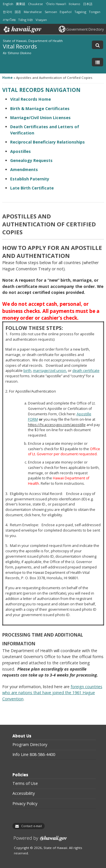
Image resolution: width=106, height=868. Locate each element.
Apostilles (20, 151)
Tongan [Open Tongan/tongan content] (95, 12)
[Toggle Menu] (98, 62)
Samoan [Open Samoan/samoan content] (51, 12)
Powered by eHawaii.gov (40, 841)
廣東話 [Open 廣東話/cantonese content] (20, 4)
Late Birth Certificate (32, 188)
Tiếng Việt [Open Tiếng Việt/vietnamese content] (25, 20)
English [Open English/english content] (8, 4)
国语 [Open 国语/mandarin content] (18, 12)
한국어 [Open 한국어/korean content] (7, 12)
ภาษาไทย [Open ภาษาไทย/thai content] (9, 20)
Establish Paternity (30, 179)
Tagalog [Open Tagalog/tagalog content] (80, 12)
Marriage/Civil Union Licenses (40, 118)
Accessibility (24, 793)
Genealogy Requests (31, 160)
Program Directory (30, 745)
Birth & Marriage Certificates (40, 108)
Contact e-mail (32, 826)
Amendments (24, 169)
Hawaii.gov (22, 30)
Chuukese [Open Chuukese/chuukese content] (35, 4)
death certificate (86, 371)
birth (27, 371)
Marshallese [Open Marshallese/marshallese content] (33, 12)
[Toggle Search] (98, 45)
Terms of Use (25, 783)
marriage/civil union (50, 371)
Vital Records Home (31, 99)
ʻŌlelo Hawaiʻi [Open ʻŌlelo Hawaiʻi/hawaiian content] (56, 4)
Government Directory (85, 29)
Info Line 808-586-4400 (34, 755)
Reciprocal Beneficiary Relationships (47, 142)
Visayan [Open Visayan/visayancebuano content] (41, 20)
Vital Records (20, 46)
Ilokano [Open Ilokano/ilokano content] (74, 4)
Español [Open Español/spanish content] (66, 12)
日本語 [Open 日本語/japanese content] (88, 4)
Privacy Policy (25, 804)
